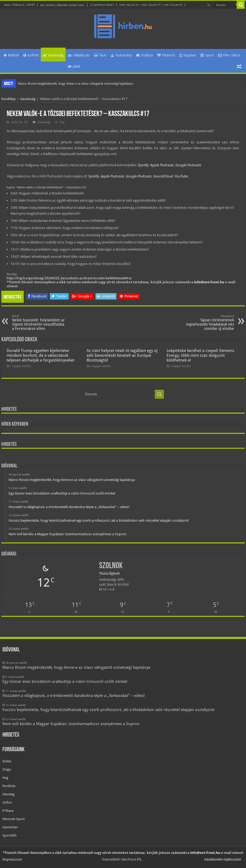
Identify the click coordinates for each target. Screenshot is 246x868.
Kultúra (145, 55)
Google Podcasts (188, 165)
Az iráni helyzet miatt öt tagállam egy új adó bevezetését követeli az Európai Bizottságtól (122, 355)
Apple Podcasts (162, 165)
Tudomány (121, 55)
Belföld (11, 55)
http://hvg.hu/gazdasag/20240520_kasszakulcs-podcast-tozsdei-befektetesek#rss (69, 278)
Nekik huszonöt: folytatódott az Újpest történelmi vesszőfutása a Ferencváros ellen (39, 323)
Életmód (166, 55)
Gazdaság (53, 55)
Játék (74, 66)
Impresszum (12, 859)
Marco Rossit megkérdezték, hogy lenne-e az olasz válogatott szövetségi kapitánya (76, 83)
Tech (100, 55)
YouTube (181, 176)
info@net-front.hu (209, 282)
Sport (207, 55)
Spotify (143, 165)
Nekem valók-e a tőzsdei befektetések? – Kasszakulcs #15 (52, 187)
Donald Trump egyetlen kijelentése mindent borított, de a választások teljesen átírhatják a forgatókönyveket (41, 355)
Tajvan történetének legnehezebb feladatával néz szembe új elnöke (207, 323)
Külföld (31, 55)
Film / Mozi (229, 55)
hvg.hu (11, 187)
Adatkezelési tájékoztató (223, 859)
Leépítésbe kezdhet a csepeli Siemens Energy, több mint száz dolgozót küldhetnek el (200, 355)
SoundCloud (163, 176)
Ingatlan (188, 55)
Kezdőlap (9, 99)
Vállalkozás (79, 55)
